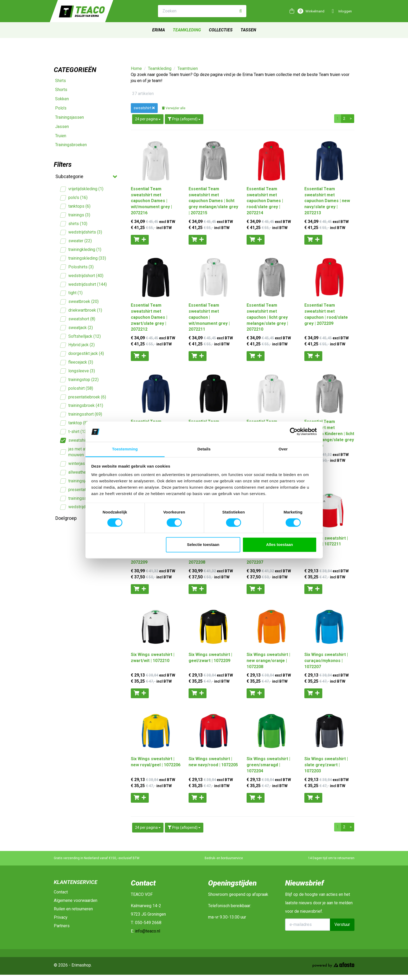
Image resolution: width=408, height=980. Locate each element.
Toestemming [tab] (125, 449)
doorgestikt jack (82, 354)
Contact (61, 892)
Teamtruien (188, 68)
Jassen (62, 127)
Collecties (221, 30)
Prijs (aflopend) (184, 119)
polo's (74, 198)
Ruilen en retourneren (73, 909)
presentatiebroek (83, 397)
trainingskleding (83, 258)
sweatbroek (80, 302)
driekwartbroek (81, 310)
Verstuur (342, 924)
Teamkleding (187, 30)
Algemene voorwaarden (76, 900)
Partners (62, 926)
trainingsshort (81, 414)
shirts (74, 224)
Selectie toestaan (203, 544)
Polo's (61, 108)
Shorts (61, 90)
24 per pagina (148, 119)
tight (71, 293)
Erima (159, 30)
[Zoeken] (241, 11)
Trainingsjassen (69, 117)
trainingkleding (81, 250)
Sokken (62, 99)
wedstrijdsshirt (84, 285)
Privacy (61, 917)
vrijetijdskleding (82, 189)
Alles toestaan (280, 544)
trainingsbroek (82, 406)
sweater (76, 241)
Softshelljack (81, 337)
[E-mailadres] (308, 925)
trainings (75, 215)
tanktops (75, 206)
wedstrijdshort (82, 276)
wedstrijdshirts (81, 232)
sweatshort (78, 319)
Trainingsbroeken (71, 145)
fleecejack (77, 362)
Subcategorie (86, 177)
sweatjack (77, 328)
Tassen (248, 30)
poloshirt (77, 389)
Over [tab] (283, 449)
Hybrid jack (78, 345)
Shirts (61, 81)
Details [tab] (204, 449)
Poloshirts (77, 267)
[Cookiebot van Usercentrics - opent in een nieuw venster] (294, 432)
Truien (61, 136)
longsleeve (78, 371)
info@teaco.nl (148, 931)
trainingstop (80, 380)
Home (136, 68)
